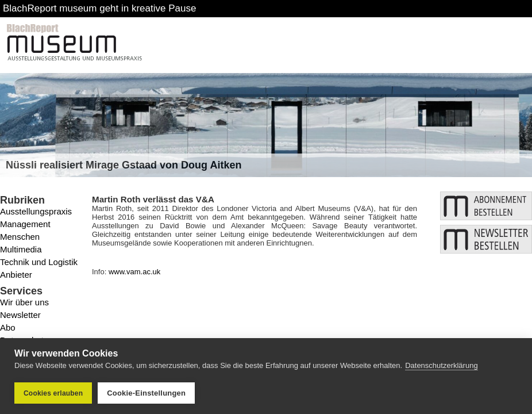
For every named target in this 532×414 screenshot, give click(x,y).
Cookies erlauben (53, 393)
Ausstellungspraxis (36, 211)
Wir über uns (24, 302)
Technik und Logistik (39, 262)
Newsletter (20, 315)
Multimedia (21, 249)
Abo (8, 327)
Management (25, 224)
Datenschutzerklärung (441, 365)
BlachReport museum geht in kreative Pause (99, 8)
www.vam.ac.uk (134, 272)
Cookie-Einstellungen (146, 393)
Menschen (20, 237)
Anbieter (16, 275)
